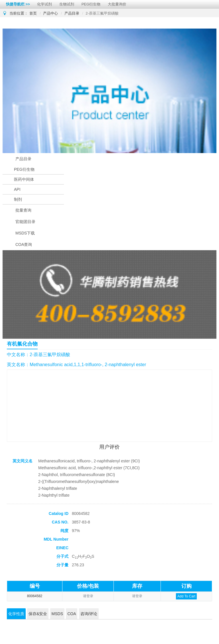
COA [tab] (72, 614)
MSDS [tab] (57, 614)
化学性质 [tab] (16, 614)
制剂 (18, 199)
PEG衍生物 (91, 4)
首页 (33, 13)
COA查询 (24, 244)
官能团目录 (25, 222)
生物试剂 (67, 4)
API (17, 189)
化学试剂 (44, 4)
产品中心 (50, 13)
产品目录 (72, 13)
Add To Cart (186, 596)
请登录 (88, 596)
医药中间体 (24, 179)
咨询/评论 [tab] (89, 614)
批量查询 (23, 210)
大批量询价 (117, 4)
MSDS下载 (25, 233)
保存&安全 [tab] (38, 614)
